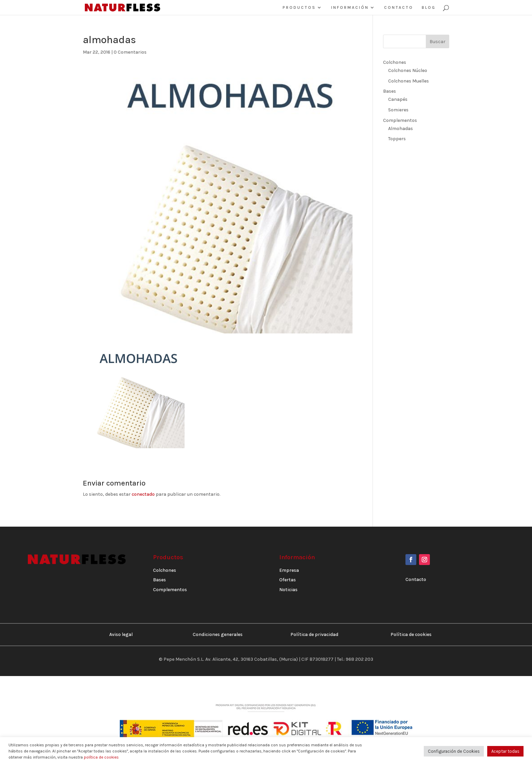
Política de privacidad (314, 634)
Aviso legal (121, 634)
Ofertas (288, 580)
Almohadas (401, 129)
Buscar (438, 42)
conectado (143, 494)
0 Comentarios (130, 52)
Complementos (400, 120)
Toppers (397, 139)
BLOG (429, 7)
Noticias (288, 590)
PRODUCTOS (299, 7)
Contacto (416, 579)
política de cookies (101, 757)
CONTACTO (399, 7)
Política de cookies (411, 634)
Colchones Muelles (408, 81)
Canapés (398, 99)
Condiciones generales (218, 634)
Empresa (289, 570)
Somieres (398, 110)
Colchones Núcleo (408, 70)
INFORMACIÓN (350, 7)
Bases (389, 91)
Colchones (395, 62)
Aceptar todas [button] (505, 751)
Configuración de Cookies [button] (454, 751)
